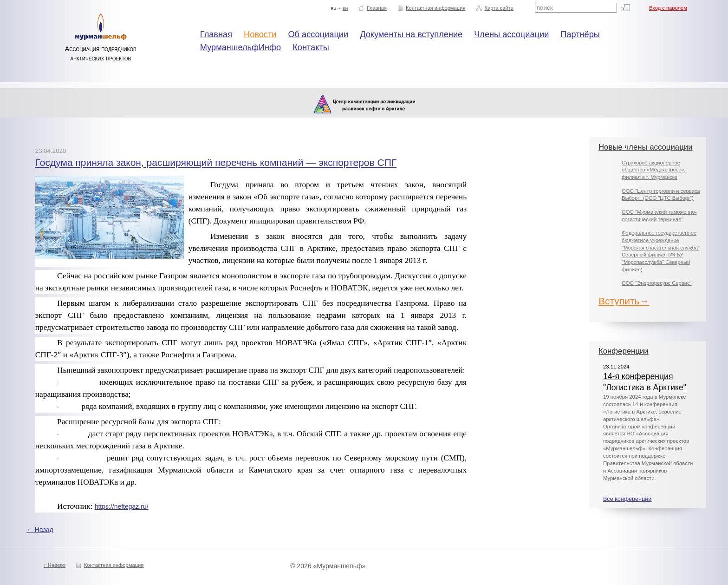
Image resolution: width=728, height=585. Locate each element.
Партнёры (580, 34)
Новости (260, 34)
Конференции (624, 351)
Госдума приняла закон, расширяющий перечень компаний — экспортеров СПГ (216, 162)
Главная (377, 8)
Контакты (311, 47)
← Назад (40, 530)
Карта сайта (499, 8)
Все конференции (627, 499)
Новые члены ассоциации (646, 147)
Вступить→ (624, 301)
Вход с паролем (668, 8)
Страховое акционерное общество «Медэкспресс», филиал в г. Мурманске (653, 170)
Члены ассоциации (511, 34)
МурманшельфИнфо (240, 47)
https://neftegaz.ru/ (122, 506)
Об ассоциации (318, 34)
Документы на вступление (411, 34)
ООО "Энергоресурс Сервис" (657, 283)
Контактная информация (436, 8)
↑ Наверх (55, 565)
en (345, 8)
